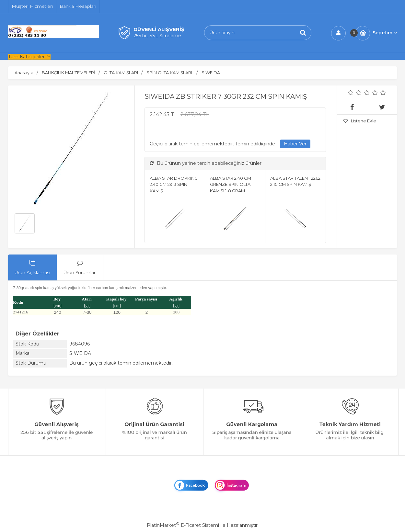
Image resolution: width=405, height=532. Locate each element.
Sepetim (385, 33)
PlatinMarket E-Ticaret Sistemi (183, 525)
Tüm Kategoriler (26, 57)
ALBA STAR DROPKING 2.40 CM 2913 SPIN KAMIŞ (174, 184)
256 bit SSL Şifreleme (157, 36)
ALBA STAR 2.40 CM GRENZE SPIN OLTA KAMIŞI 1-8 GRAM (231, 184)
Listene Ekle (360, 121)
